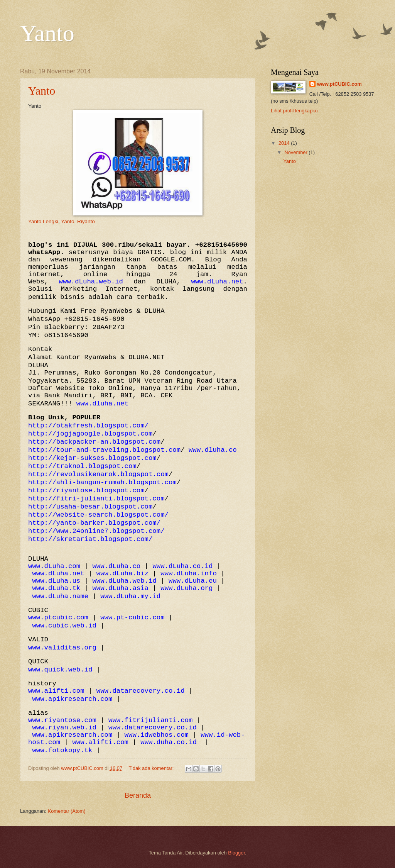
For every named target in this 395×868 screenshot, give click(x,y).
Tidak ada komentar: (152, 768)
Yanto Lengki (43, 221)
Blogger (236, 853)
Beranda (138, 795)
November (296, 152)
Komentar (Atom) (67, 811)
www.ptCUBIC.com (339, 84)
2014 (285, 143)
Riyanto (86, 221)
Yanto (42, 91)
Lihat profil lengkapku (294, 111)
